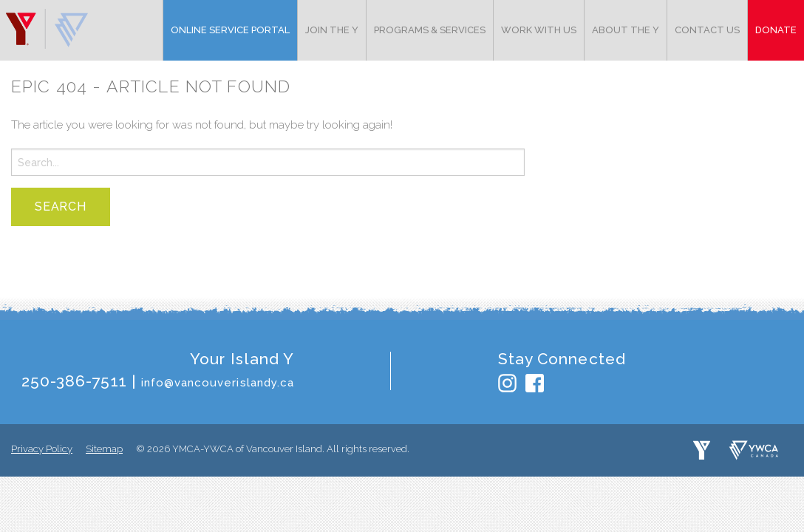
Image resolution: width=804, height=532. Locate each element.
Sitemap (104, 449)
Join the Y (332, 30)
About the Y (626, 30)
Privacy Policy (42, 449)
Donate (776, 30)
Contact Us (707, 30)
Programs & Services (430, 30)
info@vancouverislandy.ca (218, 383)
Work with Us (539, 30)
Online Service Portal (230, 30)
